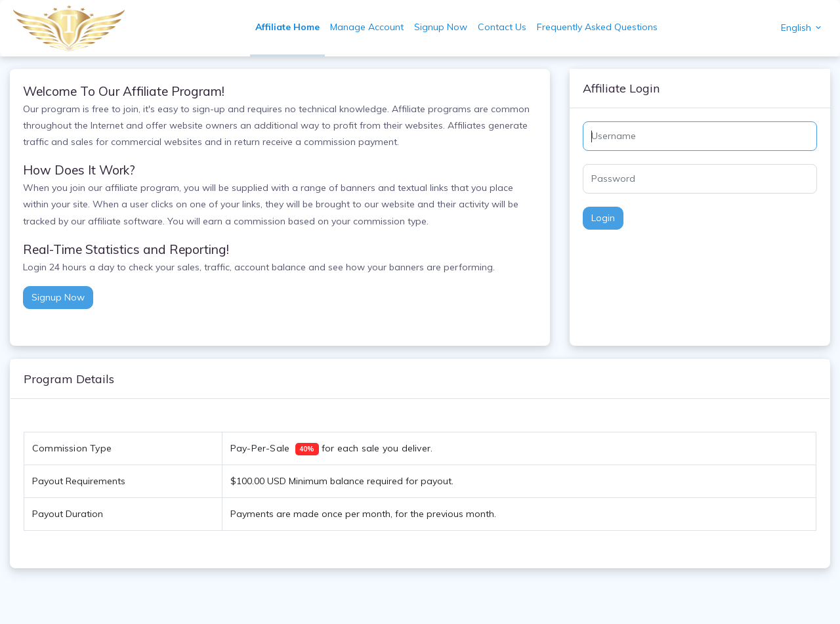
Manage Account (367, 27)
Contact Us (502, 27)
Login (603, 218)
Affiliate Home (287, 27)
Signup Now (441, 27)
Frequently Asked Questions (597, 27)
